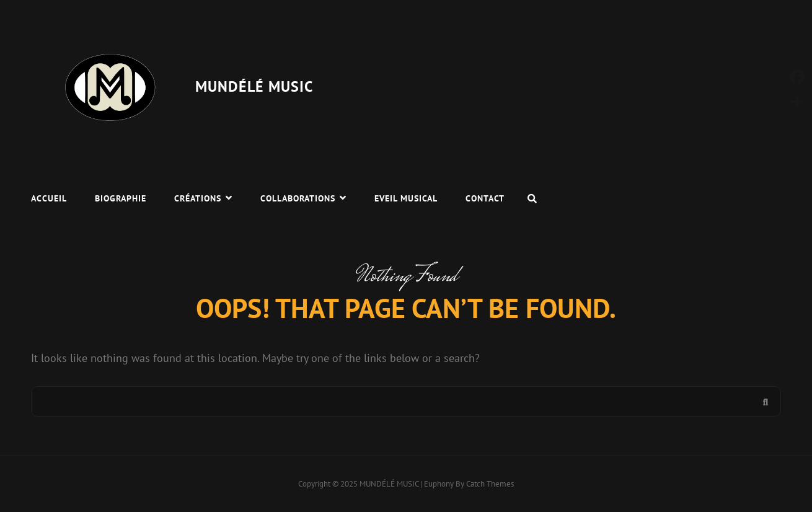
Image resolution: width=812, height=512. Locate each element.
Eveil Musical (406, 198)
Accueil (49, 198)
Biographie (121, 198)
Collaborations (298, 198)
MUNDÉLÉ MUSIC (254, 86)
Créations (198, 198)
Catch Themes (490, 484)
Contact (485, 198)
